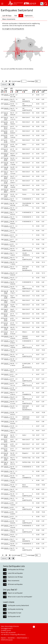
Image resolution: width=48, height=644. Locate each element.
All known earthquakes (15, 584)
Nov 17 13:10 (6, 173)
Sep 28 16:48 (6, 186)
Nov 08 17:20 (6, 168)
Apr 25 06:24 (6, 436)
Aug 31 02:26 (6, 310)
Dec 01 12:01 (6, 118)
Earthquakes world (14, 616)
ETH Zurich (9, 640)
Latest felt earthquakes (15, 573)
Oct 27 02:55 (6, 333)
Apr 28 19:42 (6, 292)
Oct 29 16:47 (6, 195)
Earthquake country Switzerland (18, 605)
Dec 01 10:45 (6, 114)
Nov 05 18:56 (6, 164)
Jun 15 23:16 (6, 150)
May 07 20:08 (6, 155)
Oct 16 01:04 (6, 182)
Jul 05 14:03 (6, 136)
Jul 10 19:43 (6, 450)
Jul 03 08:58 (6, 132)
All (21, 16)
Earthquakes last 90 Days (16, 569)
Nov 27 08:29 (6, 177)
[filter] (3, 92)
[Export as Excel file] (9, 84)
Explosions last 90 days (15, 577)
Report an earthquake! (15, 593)
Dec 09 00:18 (6, 454)
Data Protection (22, 638)
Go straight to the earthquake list (13, 29)
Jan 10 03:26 (6, 315)
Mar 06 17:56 (6, 328)
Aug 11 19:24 (6, 301)
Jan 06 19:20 (6, 123)
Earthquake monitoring (15, 609)
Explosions (29, 16)
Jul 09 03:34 (6, 319)
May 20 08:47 (6, 191)
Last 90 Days (7, 16)
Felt (16, 16)
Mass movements (9, 19)
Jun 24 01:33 (6, 324)
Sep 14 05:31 (6, 463)
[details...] (7, 95)
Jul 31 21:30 (6, 141)
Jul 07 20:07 (6, 440)
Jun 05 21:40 (6, 145)
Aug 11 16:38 (6, 297)
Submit (4, 84)
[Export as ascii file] (13, 84)
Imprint (3, 638)
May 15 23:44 (6, 459)
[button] (2, 4)
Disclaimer (11, 638)
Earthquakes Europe (14, 613)
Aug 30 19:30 (6, 306)
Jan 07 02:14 (6, 127)
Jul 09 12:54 (6, 445)
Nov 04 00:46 (6, 159)
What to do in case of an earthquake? (20, 597)
